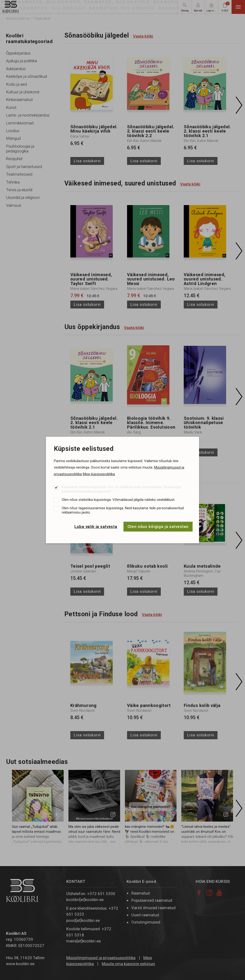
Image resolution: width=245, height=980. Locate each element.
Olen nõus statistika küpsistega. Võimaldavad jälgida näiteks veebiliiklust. (118, 500)
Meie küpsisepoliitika (99, 474)
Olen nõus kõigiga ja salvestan (158, 526)
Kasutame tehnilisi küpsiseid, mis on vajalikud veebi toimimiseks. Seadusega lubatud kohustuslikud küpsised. (121, 489)
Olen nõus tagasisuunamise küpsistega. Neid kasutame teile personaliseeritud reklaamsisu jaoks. (123, 510)
